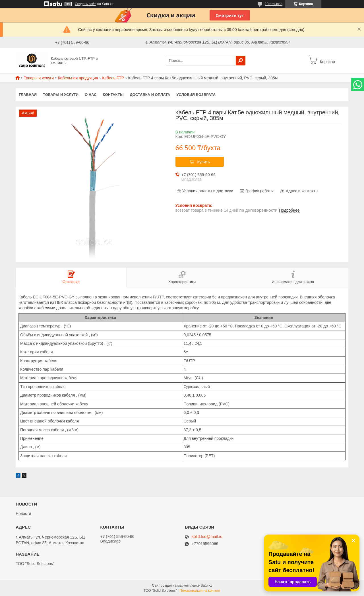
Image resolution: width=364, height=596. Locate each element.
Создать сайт (85, 4)
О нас (91, 95)
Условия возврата (196, 95)
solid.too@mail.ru (207, 537)
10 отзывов (274, 4)
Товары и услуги (39, 78)
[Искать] (241, 61)
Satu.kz (206, 585)
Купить (203, 162)
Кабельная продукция (78, 78)
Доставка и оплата (150, 95)
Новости (23, 513)
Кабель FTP (113, 78)
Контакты (113, 95)
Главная (28, 95)
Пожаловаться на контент (200, 591)
